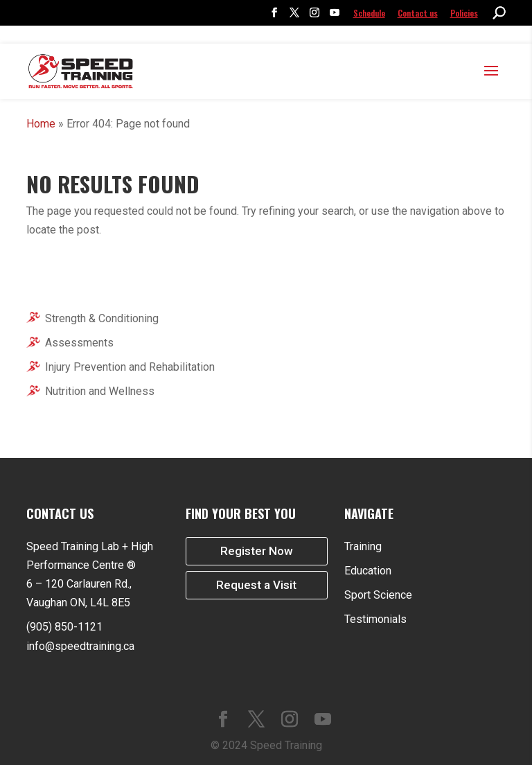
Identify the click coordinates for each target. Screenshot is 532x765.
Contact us (418, 13)
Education (368, 571)
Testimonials (375, 619)
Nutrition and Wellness (100, 391)
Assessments (79, 343)
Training (363, 546)
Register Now (257, 552)
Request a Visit (256, 587)
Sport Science (378, 595)
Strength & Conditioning (102, 318)
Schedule (369, 13)
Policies (464, 13)
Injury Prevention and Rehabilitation (130, 367)
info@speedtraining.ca (80, 646)
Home (41, 124)
